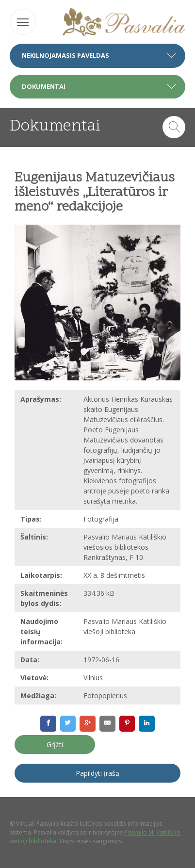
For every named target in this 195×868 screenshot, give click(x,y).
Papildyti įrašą (97, 773)
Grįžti (55, 745)
